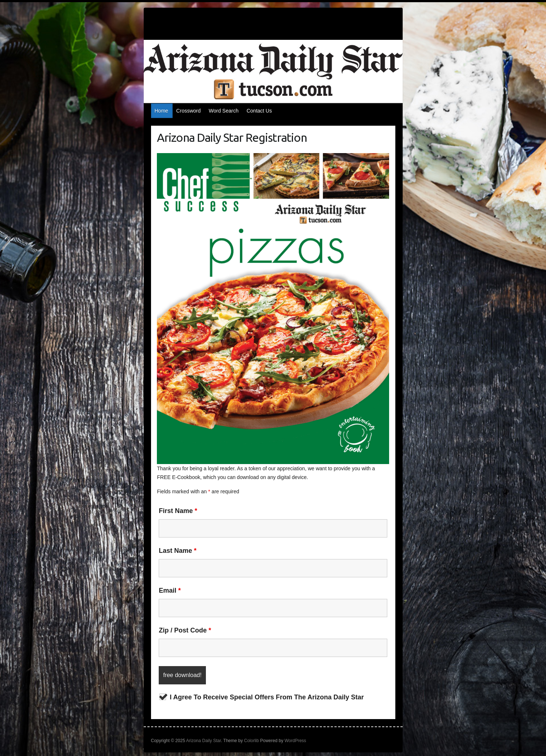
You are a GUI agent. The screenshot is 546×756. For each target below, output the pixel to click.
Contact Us (259, 111)
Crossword (189, 111)
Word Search (224, 111)
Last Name (178, 551)
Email (170, 590)
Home (161, 111)
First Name (178, 511)
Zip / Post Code (185, 630)
